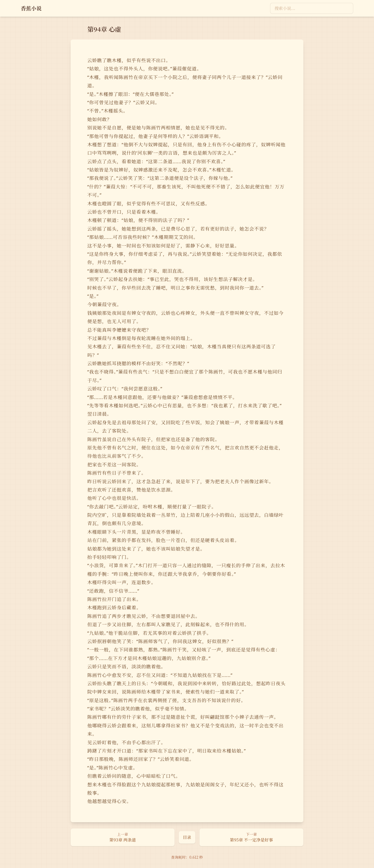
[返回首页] (31, 8)
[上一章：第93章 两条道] (123, 837)
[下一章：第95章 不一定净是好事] (251, 837)
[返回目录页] (187, 837)
